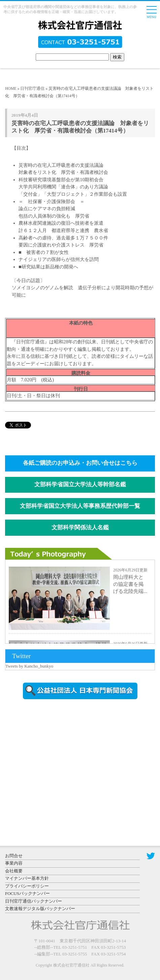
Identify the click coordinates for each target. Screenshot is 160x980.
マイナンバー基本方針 (27, 878)
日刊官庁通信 (32, 88)
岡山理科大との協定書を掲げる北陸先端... (130, 584)
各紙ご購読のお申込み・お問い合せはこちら (80, 463)
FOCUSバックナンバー (27, 893)
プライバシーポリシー (27, 886)
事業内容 (14, 863)
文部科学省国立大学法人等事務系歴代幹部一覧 (80, 506)
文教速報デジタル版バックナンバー (40, 909)
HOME (11, 88)
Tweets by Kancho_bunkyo (29, 666)
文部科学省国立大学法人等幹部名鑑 (80, 484)
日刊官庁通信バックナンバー (34, 901)
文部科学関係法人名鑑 (80, 527)
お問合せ (14, 856)
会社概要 (14, 871)
